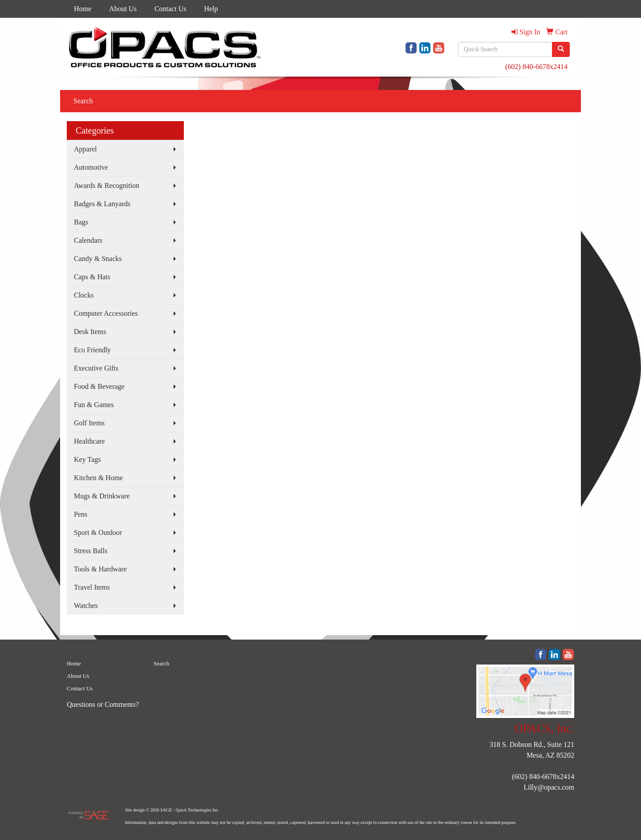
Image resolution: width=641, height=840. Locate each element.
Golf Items (89, 423)
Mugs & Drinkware (102, 496)
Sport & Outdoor (98, 532)
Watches (86, 606)
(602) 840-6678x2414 (536, 67)
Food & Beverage (99, 386)
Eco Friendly (92, 350)
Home (83, 9)
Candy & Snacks (98, 259)
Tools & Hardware (100, 569)
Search (83, 101)
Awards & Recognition (107, 186)
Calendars (88, 240)
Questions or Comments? (103, 704)
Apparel (85, 149)
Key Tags (87, 459)
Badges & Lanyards (102, 204)
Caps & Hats (92, 277)
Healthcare (89, 441)
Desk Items (90, 332)
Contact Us (170, 9)
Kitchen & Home (98, 478)
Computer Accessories (106, 313)
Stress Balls (91, 551)
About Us (123, 9)
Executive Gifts (96, 368)
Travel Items (92, 587)
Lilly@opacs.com (549, 787)
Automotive (91, 167)
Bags (81, 222)
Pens (81, 514)
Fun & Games (94, 405)
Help (211, 9)
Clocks (84, 295)
